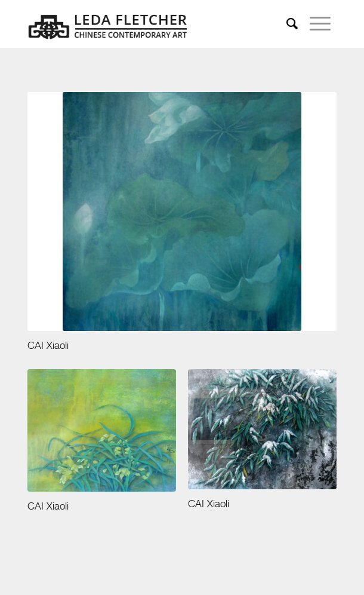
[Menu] (320, 24)
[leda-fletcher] (151, 24)
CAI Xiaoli (48, 346)
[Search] (292, 24)
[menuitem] (292, 24)
